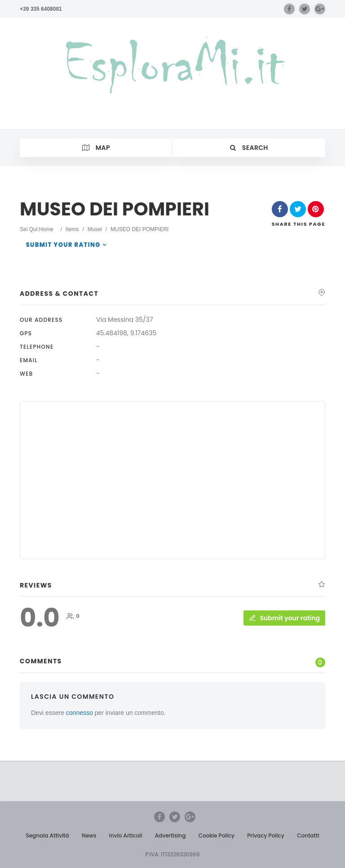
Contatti (308, 835)
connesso (80, 713)
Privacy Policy (266, 835)
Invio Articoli (126, 835)
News (89, 835)
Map (96, 148)
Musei (95, 229)
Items (72, 229)
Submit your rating (63, 245)
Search (249, 148)
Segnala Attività (47, 835)
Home (46, 229)
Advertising (170, 835)
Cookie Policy (217, 835)
